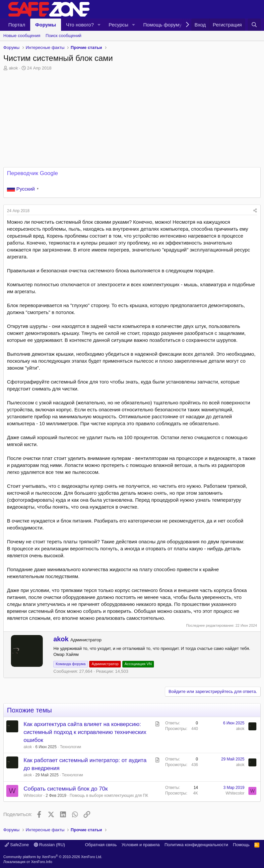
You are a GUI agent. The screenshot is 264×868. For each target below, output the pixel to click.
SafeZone (17, 845)
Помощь (241, 845)
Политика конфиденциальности (196, 845)
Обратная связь (101, 845)
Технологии (71, 747)
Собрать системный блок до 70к (66, 789)
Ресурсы (119, 25)
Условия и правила (140, 845)
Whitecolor (33, 796)
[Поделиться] (255, 211)
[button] (99, 25)
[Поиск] (254, 25)
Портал (17, 25)
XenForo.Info (42, 862)
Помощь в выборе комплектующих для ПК (109, 796)
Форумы (46, 25)
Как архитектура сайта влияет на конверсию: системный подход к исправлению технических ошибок (85, 732)
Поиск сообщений (64, 36)
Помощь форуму (163, 25)
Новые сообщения (22, 36)
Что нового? (80, 25)
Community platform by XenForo (53, 857)
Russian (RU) (50, 845)
